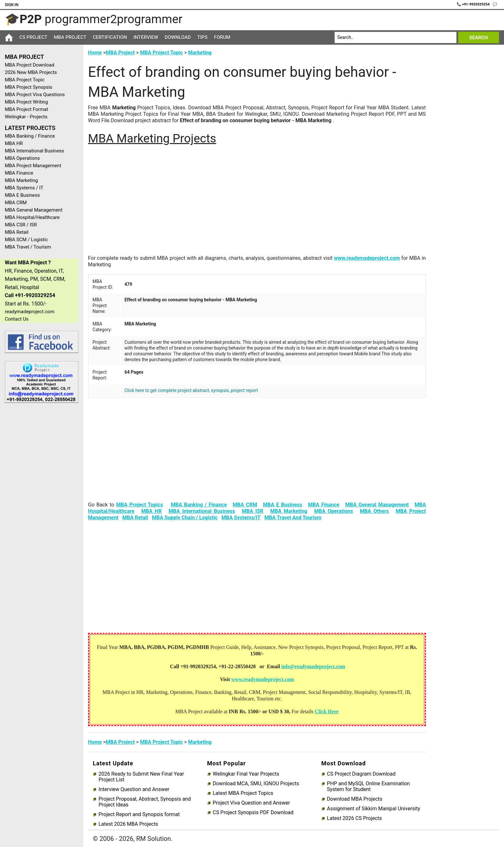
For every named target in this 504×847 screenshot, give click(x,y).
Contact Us (17, 319)
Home (95, 53)
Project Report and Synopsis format (139, 815)
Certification (110, 37)
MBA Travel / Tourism (28, 247)
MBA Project (70, 37)
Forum (222, 37)
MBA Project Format (27, 109)
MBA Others (374, 511)
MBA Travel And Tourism (293, 518)
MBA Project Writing (26, 102)
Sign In (12, 5)
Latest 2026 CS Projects (354, 818)
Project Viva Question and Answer (251, 803)
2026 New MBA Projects (31, 72)
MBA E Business (22, 195)
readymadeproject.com (30, 312)
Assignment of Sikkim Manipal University (373, 809)
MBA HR (14, 143)
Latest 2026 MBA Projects (128, 824)
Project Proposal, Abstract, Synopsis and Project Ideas (144, 802)
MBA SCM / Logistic (26, 240)
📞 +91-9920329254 (474, 4)
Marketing (200, 53)
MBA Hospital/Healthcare (32, 217)
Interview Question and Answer (134, 789)
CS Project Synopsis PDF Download (253, 813)
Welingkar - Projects (26, 117)
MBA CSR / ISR (21, 225)
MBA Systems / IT (24, 188)
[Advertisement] (39, 510)
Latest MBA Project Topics (243, 793)
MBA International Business (34, 151)
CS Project (33, 37)
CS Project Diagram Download (361, 774)
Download (178, 37)
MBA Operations (22, 158)
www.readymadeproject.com (367, 258)
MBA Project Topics (139, 505)
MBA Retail (17, 232)
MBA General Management (34, 210)
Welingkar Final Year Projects (246, 774)
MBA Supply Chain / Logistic (185, 518)
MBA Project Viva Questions (35, 95)
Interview (146, 37)
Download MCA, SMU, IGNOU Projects (256, 784)
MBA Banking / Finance (30, 136)
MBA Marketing (21, 180)
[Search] (396, 37)
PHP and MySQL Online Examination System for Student (368, 787)
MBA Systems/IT (241, 518)
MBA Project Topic (25, 80)
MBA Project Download (30, 65)
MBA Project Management (33, 166)
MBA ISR (252, 511)
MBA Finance (19, 173)
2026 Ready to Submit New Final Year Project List (141, 777)
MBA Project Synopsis (28, 87)
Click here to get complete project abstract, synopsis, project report (191, 390)
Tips (203, 37)
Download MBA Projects (355, 799)
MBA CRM (16, 203)
